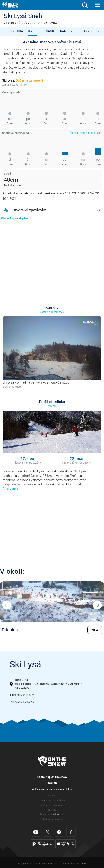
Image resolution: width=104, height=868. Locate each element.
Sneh (33, 31)
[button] (85, 5)
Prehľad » (52, 406)
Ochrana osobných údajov (52, 800)
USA (62, 814)
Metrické (55, 814)
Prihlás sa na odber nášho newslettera (52, 789)
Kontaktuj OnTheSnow (52, 777)
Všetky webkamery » (52, 312)
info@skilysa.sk (22, 702)
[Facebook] (71, 832)
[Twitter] (48, 832)
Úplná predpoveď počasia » (86, 133)
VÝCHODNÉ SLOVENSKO (22, 23)
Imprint (52, 795)
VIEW (95, 630)
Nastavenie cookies (52, 819)
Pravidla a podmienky (52, 805)
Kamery (67, 31)
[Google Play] (42, 844)
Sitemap (52, 810)
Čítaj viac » (10, 489)
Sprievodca (14, 31)
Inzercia (52, 783)
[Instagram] (59, 832)
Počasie (48, 31)
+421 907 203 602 (22, 695)
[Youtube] (36, 832)
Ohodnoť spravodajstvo (16, 218)
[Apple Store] (65, 844)
